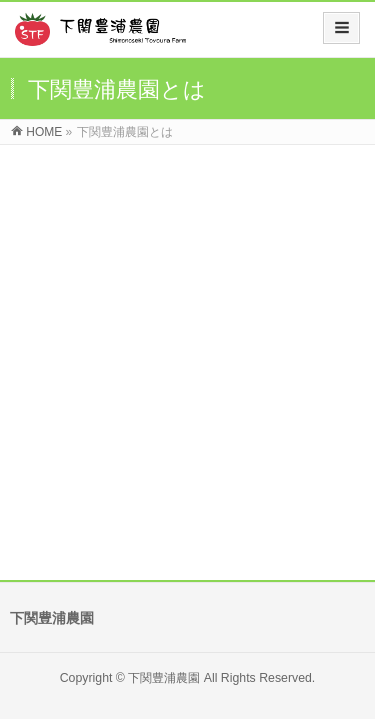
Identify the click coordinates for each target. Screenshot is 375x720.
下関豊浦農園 (164, 343)
